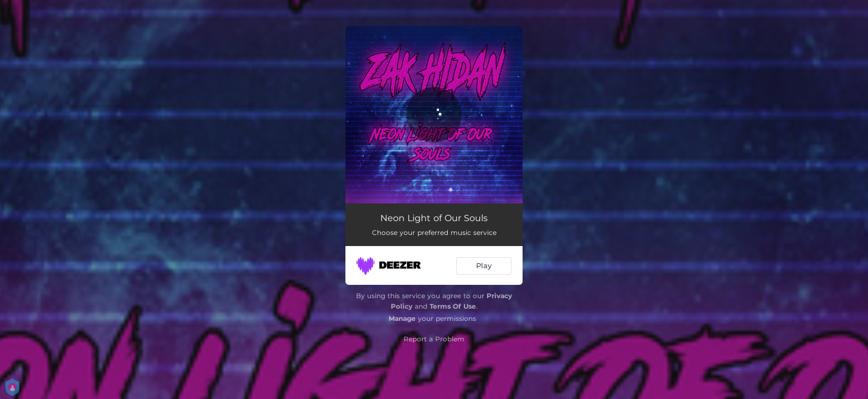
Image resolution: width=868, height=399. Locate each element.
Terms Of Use (453, 306)
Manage (402, 318)
